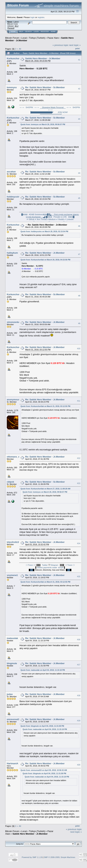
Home (13, 32)
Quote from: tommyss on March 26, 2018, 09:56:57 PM (43, 124)
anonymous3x (14, 400)
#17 (79, 665)
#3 (79, 119)
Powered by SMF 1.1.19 (32, 857)
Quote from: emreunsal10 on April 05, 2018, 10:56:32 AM (44, 770)
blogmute (12, 663)
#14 (79, 543)
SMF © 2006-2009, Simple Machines (60, 857)
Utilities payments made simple (50, 567)
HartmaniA (13, 763)
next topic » (75, 45)
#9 (79, 323)
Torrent (11, 28)
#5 (79, 198)
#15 (79, 576)
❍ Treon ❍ (31, 565)
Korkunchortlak (15, 58)
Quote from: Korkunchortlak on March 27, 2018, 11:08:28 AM (45, 489)
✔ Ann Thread (41, 219)
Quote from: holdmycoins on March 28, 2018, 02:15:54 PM (44, 232)
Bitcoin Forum (12, 38)
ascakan (11, 172)
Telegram (54, 565)
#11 (79, 401)
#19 (79, 721)
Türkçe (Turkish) (37, 38)
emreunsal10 (14, 719)
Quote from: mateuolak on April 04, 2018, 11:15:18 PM (43, 670)
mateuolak (12, 638)
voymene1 (12, 575)
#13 (79, 483)
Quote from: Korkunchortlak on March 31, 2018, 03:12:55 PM (45, 406)
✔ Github (30, 219)
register (41, 17)
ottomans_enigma (16, 457)
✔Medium (52, 219)
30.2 (16, 26)
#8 (79, 296)
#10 (79, 349)
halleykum (12, 253)
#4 (79, 173)
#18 (79, 695)
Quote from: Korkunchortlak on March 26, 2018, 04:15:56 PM (45, 260)
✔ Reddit (60, 219)
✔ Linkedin (69, 219)
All (20, 49)
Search (29, 32)
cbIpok (10, 482)
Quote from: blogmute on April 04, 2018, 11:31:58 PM (42, 726)
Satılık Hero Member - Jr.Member (43, 58)
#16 (79, 640)
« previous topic (60, 45)
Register (45, 32)
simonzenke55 (15, 322)
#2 (79, 89)
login (33, 17)
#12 (79, 458)
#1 (79, 60)
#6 (79, 226)
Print (77, 49)
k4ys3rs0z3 (13, 542)
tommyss (12, 87)
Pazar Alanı (53, 38)
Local (24, 38)
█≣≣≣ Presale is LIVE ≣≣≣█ (60, 217)
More (53, 32)
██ (32, 570)
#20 (79, 765)
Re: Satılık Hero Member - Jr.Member (48, 225)
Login (36, 32)
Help (21, 32)
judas (10, 694)
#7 (79, 254)
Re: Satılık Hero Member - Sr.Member (45, 87)
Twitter (45, 565)
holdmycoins (14, 197)
